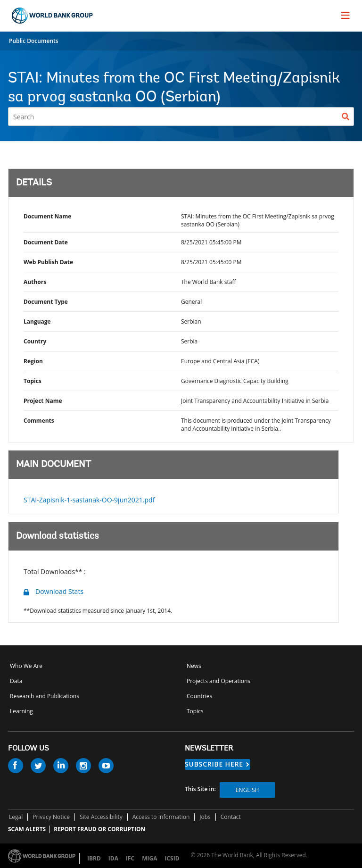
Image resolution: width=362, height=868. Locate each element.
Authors (35, 282)
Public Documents (34, 41)
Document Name (47, 216)
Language (37, 321)
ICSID (172, 858)
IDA (113, 858)
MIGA (149, 858)
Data (16, 681)
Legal (16, 817)
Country (35, 341)
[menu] (346, 15)
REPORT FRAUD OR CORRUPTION (99, 829)
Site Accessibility (101, 817)
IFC (130, 858)
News (194, 666)
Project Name (43, 401)
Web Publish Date (48, 262)
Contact (231, 817)
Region (33, 361)
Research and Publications (45, 696)
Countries (199, 696)
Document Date (46, 242)
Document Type (46, 302)
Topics (33, 381)
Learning (21, 711)
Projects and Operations (218, 681)
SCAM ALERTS (27, 829)
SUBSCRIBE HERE (214, 764)
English (247, 790)
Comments (39, 421)
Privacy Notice (51, 817)
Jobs (205, 817)
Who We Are (26, 666)
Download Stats (59, 591)
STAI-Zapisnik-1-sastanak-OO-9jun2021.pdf (89, 500)
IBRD (94, 858)
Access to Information (161, 817)
